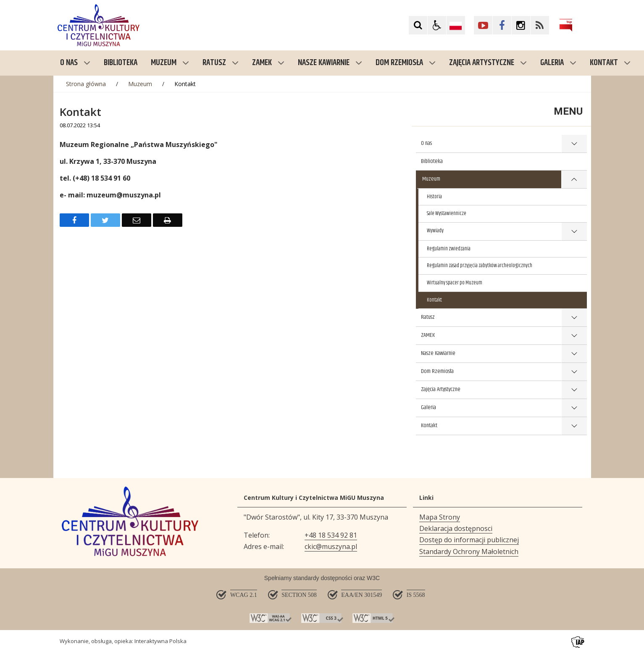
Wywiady (435, 231)
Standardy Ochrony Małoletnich (469, 552)
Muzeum (170, 63)
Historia (434, 197)
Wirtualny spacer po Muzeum (455, 283)
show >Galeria (574, 408)
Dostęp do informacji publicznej (469, 540)
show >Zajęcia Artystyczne (574, 390)
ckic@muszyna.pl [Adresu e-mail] (331, 546)
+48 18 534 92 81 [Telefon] (331, 535)
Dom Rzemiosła (406, 63)
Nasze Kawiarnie (330, 63)
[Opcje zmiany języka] (456, 25)
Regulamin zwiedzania (449, 249)
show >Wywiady (574, 232)
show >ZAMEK (574, 336)
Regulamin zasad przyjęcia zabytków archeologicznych (480, 265)
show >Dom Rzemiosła (574, 372)
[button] (437, 25)
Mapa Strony (440, 517)
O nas (75, 63)
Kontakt (610, 63)
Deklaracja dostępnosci (456, 528)
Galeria (558, 63)
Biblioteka (432, 161)
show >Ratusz (574, 318)
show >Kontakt (574, 426)
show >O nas (574, 144)
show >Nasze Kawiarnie (574, 354)
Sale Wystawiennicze (447, 213)
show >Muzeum (574, 180)
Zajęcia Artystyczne (488, 63)
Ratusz (221, 63)
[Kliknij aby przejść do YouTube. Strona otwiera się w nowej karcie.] (483, 25)
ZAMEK (268, 63)
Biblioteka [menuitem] (121, 63)
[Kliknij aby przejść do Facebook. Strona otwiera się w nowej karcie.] (502, 25)
